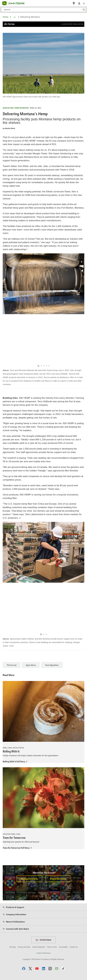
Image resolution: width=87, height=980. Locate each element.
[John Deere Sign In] (79, 3)
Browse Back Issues (58, 879)
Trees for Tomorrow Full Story (16, 848)
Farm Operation (52, 665)
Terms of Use (52, 947)
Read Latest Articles (29, 879)
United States (44, 940)
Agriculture (31, 665)
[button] (24, 968)
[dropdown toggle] (15, 17)
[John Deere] (15, 3)
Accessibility (63, 947)
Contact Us (74, 947)
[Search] (44, 10)
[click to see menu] (84, 3)
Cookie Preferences (44, 953)
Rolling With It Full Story (14, 761)
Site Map (12, 947)
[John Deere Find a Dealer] (74, 3)
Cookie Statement (39, 947)
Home (6, 17)
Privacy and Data (24, 947)
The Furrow (12, 665)
